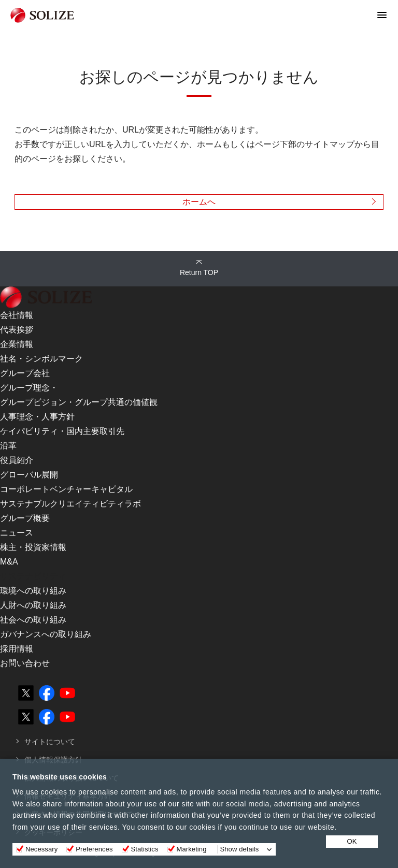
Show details (240, 849)
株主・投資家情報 (33, 547)
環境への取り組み (33, 591)
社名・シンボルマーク (41, 359)
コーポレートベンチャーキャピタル (66, 489)
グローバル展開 (29, 475)
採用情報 (17, 649)
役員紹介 (17, 460)
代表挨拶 (17, 330)
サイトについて (50, 742)
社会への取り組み (33, 620)
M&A (9, 562)
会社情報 (17, 315)
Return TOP (199, 272)
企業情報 (17, 344)
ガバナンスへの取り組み (46, 634)
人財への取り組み (33, 605)
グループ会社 (25, 373)
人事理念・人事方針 (37, 417)
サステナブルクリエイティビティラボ (70, 504)
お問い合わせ (25, 663)
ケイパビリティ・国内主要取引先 (62, 431)
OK (352, 841)
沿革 (8, 446)
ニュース (17, 533)
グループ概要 (25, 518)
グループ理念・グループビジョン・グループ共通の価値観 (79, 395)
